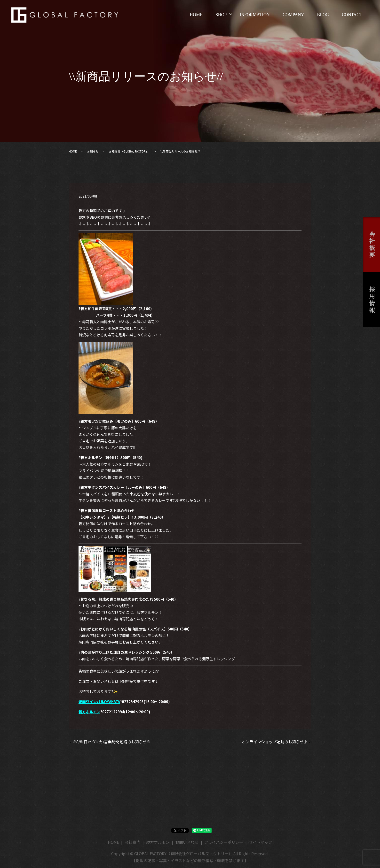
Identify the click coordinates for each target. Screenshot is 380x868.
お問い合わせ (187, 842)
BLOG (323, 15)
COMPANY (293, 15)
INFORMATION (254, 15)
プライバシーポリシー (224, 842)
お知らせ (93, 151)
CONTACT (352, 15)
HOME (195, 15)
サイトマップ (261, 842)
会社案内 (133, 842)
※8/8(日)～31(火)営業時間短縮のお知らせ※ (111, 742)
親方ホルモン (89, 712)
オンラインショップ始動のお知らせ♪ (275, 742)
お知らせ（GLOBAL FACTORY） (130, 151)
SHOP (221, 15)
